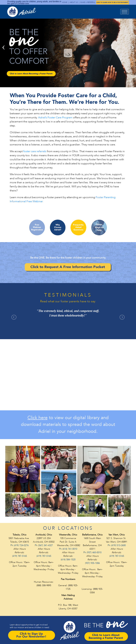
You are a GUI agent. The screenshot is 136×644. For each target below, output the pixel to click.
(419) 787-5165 (19, 556)
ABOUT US (74, 2)
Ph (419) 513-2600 (117, 545)
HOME (65, 2)
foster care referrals (35, 151)
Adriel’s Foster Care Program (55, 118)
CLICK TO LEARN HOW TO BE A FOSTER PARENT (112, 2)
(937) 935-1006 (92, 563)
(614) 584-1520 (68, 560)
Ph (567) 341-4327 (44, 545)
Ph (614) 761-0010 (68, 549)
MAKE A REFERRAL (88, 2)
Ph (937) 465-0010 (92, 552)
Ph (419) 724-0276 (19, 545)
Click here (38, 418)
